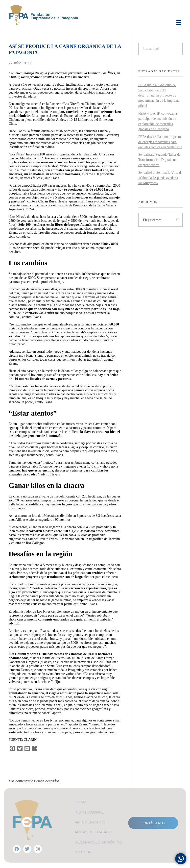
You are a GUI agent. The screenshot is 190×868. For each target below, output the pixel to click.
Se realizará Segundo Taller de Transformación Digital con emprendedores (159, 160)
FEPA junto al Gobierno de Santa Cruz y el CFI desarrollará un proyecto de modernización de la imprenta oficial (159, 95)
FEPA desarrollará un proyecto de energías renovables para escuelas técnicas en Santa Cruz (160, 142)
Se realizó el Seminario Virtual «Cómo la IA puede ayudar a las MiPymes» (160, 178)
